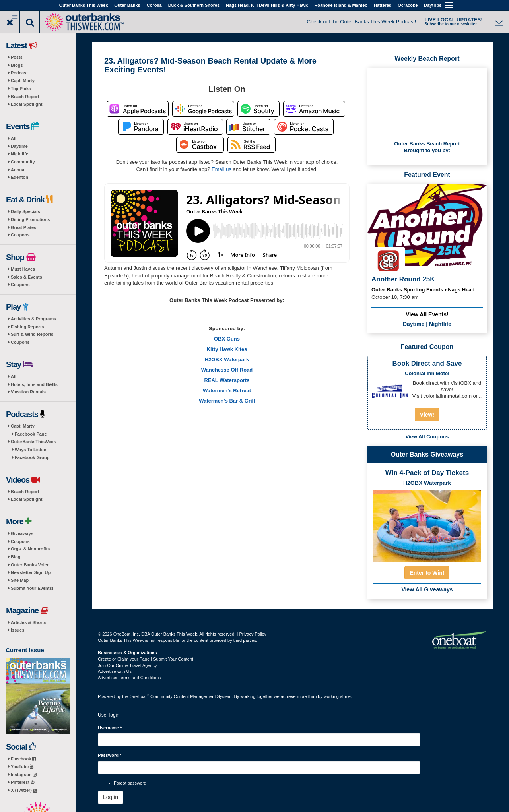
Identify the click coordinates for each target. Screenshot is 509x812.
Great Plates (23, 227)
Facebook (23, 759)
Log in (111, 797)
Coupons (20, 235)
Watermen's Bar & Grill (227, 401)
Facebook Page (31, 434)
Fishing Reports (27, 327)
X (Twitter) (24, 790)
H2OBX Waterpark (227, 359)
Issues (17, 630)
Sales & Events (26, 277)
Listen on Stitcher (248, 127)
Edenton (19, 177)
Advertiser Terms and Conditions (129, 678)
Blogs (17, 65)
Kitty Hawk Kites (227, 349)
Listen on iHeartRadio (195, 127)
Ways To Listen (30, 450)
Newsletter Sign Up (31, 572)
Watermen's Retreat (227, 390)
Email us (221, 169)
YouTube (22, 767)
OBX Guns (227, 339)
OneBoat (140, 696)
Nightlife (19, 154)
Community (23, 162)
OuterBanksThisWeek (33, 442)
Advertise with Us (115, 671)
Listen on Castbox (200, 145)
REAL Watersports (227, 380)
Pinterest (22, 782)
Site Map (20, 580)
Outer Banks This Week (84, 5)
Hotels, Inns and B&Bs (34, 384)
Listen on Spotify (258, 109)
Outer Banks (127, 5)
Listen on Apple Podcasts (138, 109)
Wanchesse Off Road (227, 370)
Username (110, 728)
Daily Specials (25, 211)
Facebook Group (32, 457)
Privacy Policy (253, 634)
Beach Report (25, 97)
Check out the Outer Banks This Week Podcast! (362, 22)
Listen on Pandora (141, 127)
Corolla (154, 5)
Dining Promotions (30, 219)
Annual (18, 170)
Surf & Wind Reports (32, 334)
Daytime (19, 146)
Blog (16, 557)
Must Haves (23, 269)
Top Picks (21, 89)
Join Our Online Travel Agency (127, 665)
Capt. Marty (23, 81)
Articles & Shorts (28, 622)
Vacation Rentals (28, 392)
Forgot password (130, 783)
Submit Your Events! (32, 588)
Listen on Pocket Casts (304, 127)
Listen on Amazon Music (314, 109)
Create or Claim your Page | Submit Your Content (146, 659)
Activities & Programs (33, 319)
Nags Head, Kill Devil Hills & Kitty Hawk (267, 5)
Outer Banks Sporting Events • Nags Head (423, 290)
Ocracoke (408, 5)
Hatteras (383, 5)
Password (110, 755)
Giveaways (22, 533)
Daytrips (433, 5)
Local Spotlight (26, 104)
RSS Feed (252, 145)
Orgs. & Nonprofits (30, 549)
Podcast (19, 73)
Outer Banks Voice (30, 565)
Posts (17, 57)
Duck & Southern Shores (194, 5)
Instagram (24, 775)
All (14, 138)
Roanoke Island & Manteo (341, 5)
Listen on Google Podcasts (203, 109)
